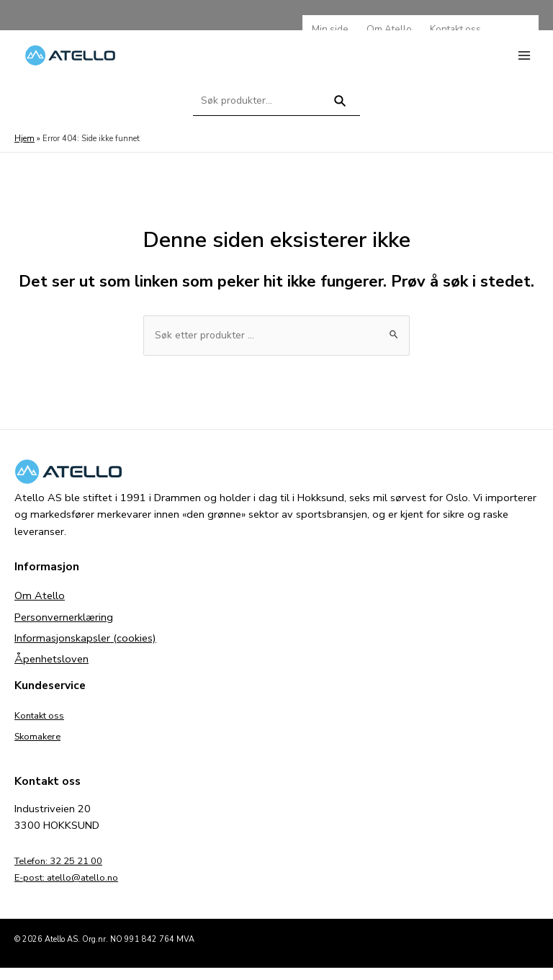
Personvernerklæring (64, 629)
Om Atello (40, 608)
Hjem (24, 150)
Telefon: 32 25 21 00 (66, 873)
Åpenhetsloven (51, 671)
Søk (340, 118)
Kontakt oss (43, 727)
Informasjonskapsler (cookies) (85, 650)
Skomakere (41, 748)
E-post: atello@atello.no (73, 889)
